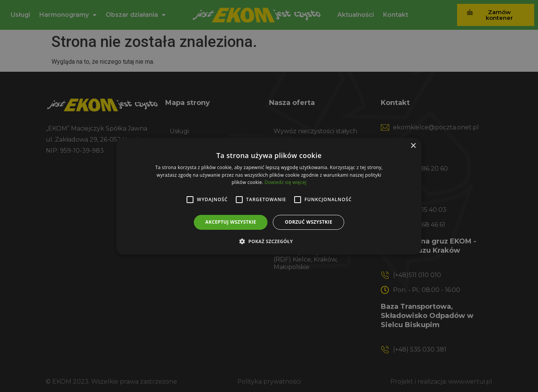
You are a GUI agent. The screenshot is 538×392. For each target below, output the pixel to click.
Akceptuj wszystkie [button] (231, 222)
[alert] (269, 196)
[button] (269, 241)
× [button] (413, 146)
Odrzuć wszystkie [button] (308, 222)
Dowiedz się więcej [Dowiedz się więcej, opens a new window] (285, 182)
